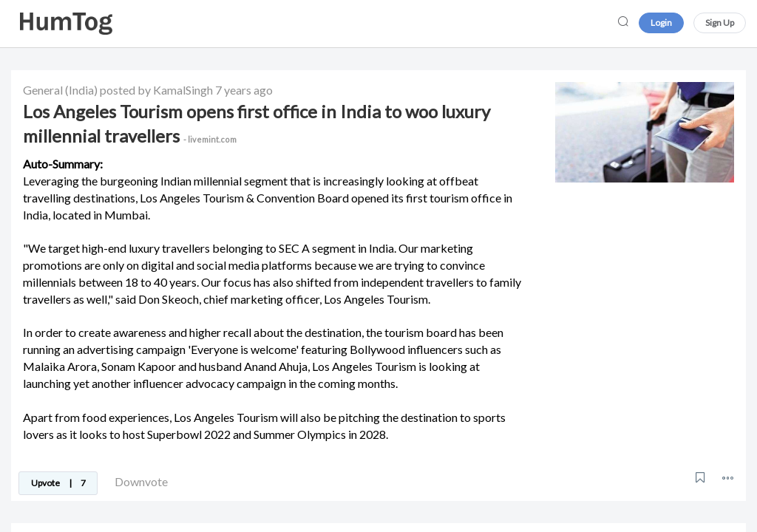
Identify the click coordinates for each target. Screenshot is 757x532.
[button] (728, 478)
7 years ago (244, 90)
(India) (81, 90)
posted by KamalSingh (156, 90)
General (43, 90)
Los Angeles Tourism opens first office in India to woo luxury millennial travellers (257, 124)
